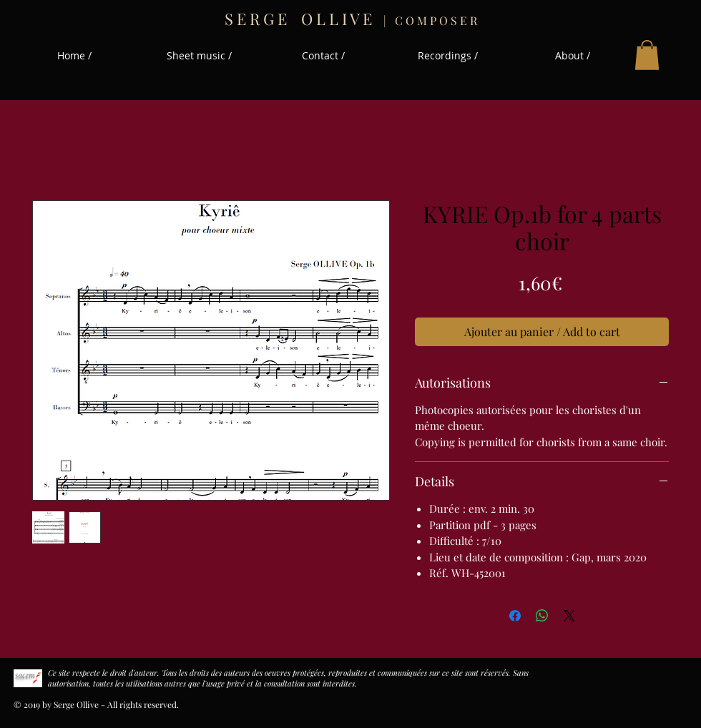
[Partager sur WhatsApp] (542, 616)
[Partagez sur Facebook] (515, 616)
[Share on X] (569, 616)
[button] (647, 55)
